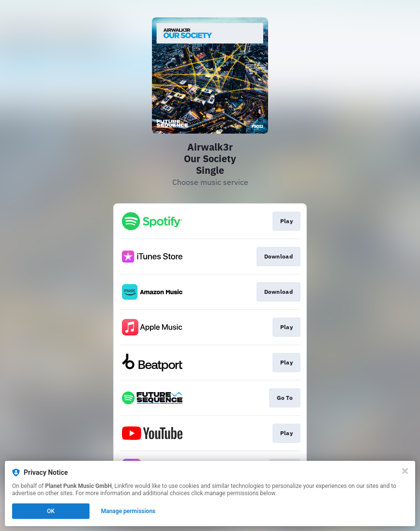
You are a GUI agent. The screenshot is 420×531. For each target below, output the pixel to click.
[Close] (405, 471)
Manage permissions (128, 511)
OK (51, 511)
